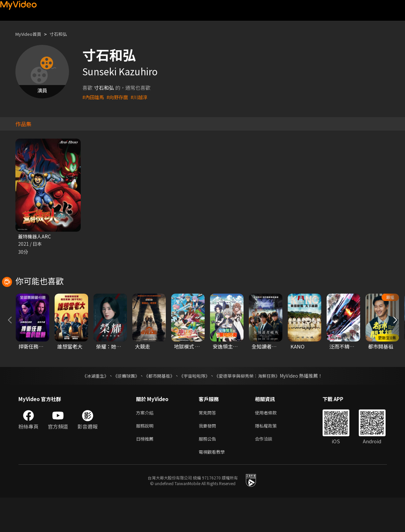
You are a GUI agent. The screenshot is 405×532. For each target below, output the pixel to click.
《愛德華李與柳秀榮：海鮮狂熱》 (252, 406)
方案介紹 (146, 443)
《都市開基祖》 (158, 406)
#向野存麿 (119, 97)
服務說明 (146, 458)
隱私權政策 (272, 458)
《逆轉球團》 (123, 406)
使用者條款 (272, 443)
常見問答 (209, 443)
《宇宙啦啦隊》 (195, 406)
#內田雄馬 (94, 97)
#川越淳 (142, 97)
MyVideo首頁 (31, 34)
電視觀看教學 (214, 486)
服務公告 (209, 472)
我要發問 (209, 458)
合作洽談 (269, 472)
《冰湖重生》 (90, 406)
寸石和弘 (64, 34)
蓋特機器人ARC (35, 237)
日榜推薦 (146, 472)
